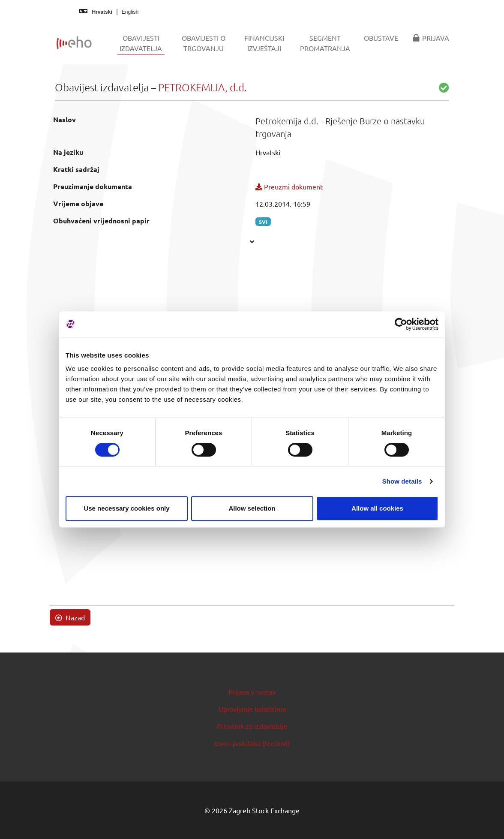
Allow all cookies (377, 508)
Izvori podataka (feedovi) (252, 743)
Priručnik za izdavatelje (252, 726)
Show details (402, 481)
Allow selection (252, 508)
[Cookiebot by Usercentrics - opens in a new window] (401, 324)
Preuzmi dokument (289, 186)
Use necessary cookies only (126, 508)
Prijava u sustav (252, 692)
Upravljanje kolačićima (252, 709)
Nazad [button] (70, 617)
